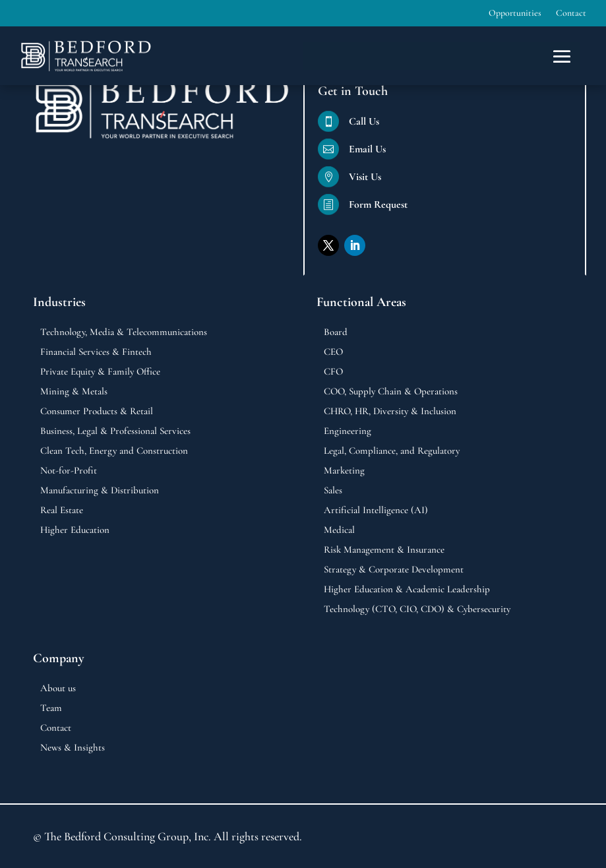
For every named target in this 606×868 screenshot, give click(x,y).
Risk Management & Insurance (384, 550)
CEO (333, 352)
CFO (333, 372)
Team (51, 708)
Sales (333, 491)
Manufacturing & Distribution (100, 491)
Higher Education (75, 530)
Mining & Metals (74, 392)
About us (58, 689)
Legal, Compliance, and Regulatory (392, 451)
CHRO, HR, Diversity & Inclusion (390, 412)
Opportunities (515, 14)
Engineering (348, 431)
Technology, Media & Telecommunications (124, 332)
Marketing (344, 471)
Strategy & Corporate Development (394, 570)
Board (336, 332)
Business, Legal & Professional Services (115, 431)
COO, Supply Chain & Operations (391, 392)
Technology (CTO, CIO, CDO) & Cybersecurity (417, 609)
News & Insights (73, 748)
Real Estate (62, 511)
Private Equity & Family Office (100, 372)
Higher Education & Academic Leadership (407, 590)
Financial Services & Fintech (96, 352)
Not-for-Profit (69, 471)
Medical (339, 530)
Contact (571, 14)
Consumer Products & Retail (97, 412)
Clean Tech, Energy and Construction (114, 451)
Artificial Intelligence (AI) (376, 511)
